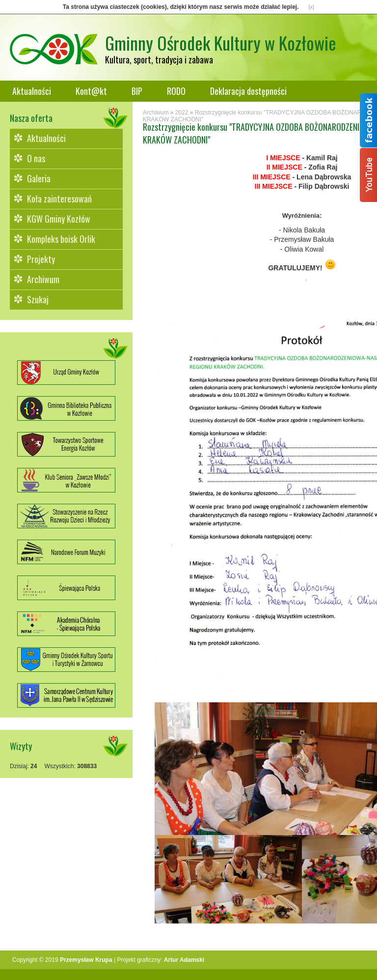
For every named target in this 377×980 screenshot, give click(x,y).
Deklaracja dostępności (248, 91)
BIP (137, 91)
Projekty (41, 259)
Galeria (39, 178)
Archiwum (43, 279)
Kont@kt (91, 91)
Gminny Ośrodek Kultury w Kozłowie (221, 43)
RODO (176, 91)
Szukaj (38, 299)
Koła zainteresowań (59, 199)
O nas (36, 158)
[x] (312, 7)
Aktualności (32, 91)
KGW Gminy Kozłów (59, 219)
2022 (182, 113)
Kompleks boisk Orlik (61, 239)
